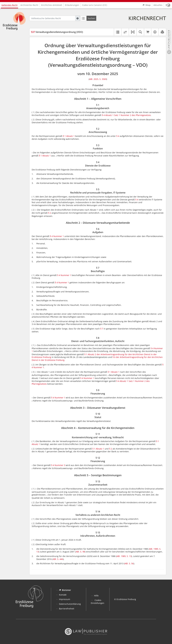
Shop (147, 5)
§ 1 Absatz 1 (68, 136)
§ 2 (50, 213)
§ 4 (118, 136)
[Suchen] (91, 18)
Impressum (65, 599)
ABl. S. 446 (58, 559)
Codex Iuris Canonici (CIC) (95, 5)
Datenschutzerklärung (70, 604)
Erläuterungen (72, 5)
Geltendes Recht (9, 5)
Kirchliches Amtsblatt (52, 5)
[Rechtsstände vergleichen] (125, 32)
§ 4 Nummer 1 (57, 236)
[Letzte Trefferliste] (83, 18)
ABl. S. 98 (80, 552)
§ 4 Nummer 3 (58, 465)
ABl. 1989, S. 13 (124, 556)
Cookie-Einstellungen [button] (98, 602)
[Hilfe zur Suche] (78, 18)
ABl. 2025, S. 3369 (98, 79)
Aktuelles (158, 5)
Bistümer (65, 590)
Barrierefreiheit (67, 609)
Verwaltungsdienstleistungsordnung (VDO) (57, 32)
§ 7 (102, 329)
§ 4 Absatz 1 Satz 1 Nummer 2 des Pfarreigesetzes (126, 115)
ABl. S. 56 (129, 563)
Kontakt (63, 595)
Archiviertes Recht (29, 5)
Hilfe (96, 596)
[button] (168, 5)
